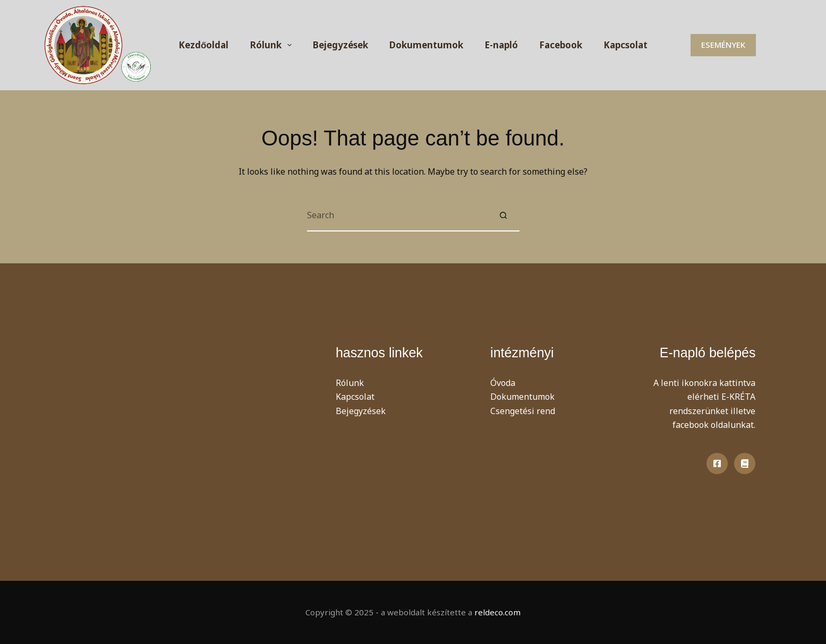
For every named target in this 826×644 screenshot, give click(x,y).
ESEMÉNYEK (723, 45)
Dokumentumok (426, 45)
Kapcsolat (625, 45)
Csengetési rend (523, 411)
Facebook (561, 45)
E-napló (501, 45)
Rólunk (273, 45)
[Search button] (504, 216)
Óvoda (503, 383)
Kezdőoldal (203, 45)
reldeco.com (497, 612)
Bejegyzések (340, 45)
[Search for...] (397, 216)
